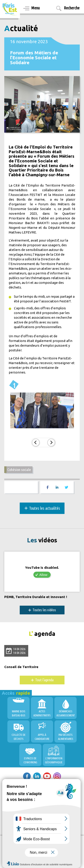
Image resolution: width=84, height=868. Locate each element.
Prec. (36, 442)
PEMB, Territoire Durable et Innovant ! (36, 597)
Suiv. (51, 442)
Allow (43, 575)
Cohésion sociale (19, 470)
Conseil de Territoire (21, 667)
